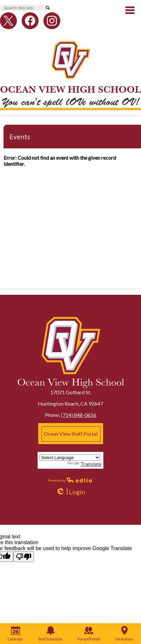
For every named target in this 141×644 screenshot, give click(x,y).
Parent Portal (89, 634)
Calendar (15, 634)
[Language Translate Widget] (70, 458)
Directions (124, 634)
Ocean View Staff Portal (71, 434)
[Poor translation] (24, 557)
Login (70, 492)
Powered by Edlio (71, 480)
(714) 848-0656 (79, 415)
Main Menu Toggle (130, 10)
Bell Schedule (50, 634)
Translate (84, 464)
